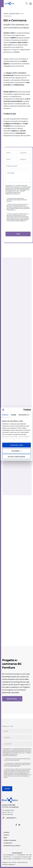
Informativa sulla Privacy (12, 846)
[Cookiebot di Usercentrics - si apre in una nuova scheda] (23, 410)
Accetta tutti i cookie (16, 445)
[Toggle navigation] (31, 4)
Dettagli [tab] (14, 415)
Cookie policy (8, 843)
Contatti (6, 835)
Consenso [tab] (5, 415)
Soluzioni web (14, 14)
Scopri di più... (14, 699)
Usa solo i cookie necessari (17, 457)
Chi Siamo (6, 833)
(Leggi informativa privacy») (12, 194)
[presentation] (19, 227)
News (5, 838)
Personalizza (17, 451)
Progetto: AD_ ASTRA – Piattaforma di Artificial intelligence (15, 863)
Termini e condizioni (10, 840)
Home (6, 14)
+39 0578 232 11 (11, 818)
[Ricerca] (26, 4)
